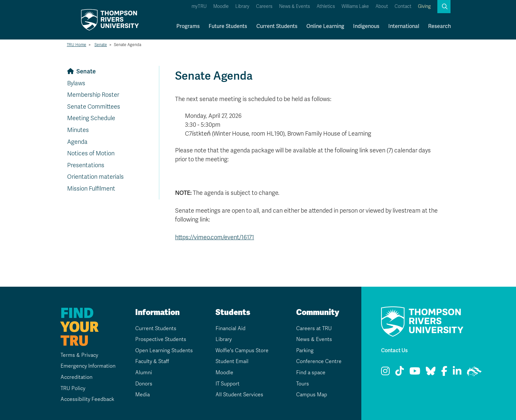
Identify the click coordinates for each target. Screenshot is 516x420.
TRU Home (77, 45)
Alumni (143, 373)
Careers (264, 6)
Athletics (326, 6)
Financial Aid (231, 328)
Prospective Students (161, 339)
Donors (144, 384)
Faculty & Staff (153, 361)
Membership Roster (93, 95)
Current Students (277, 26)
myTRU (199, 6)
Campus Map (312, 395)
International (404, 26)
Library (242, 6)
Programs (188, 26)
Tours (302, 384)
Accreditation (76, 377)
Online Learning (325, 26)
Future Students (228, 26)
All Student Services (239, 395)
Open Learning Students (164, 351)
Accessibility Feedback (87, 399)
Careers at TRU (314, 328)
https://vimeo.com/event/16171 (215, 237)
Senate (101, 45)
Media (142, 395)
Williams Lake (355, 6)
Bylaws (76, 83)
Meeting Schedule (91, 118)
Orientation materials (95, 177)
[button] (444, 7)
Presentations (86, 165)
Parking (305, 351)
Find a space (311, 373)
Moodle (221, 6)
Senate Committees (94, 107)
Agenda (77, 142)
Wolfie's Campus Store (242, 351)
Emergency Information (87, 366)
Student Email (232, 361)
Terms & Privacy (79, 355)
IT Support (227, 384)
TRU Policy (72, 388)
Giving (424, 6)
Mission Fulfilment (91, 189)
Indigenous (366, 26)
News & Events (295, 6)
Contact (403, 6)
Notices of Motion (91, 153)
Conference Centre (319, 361)
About (382, 6)
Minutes (78, 130)
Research (439, 26)
